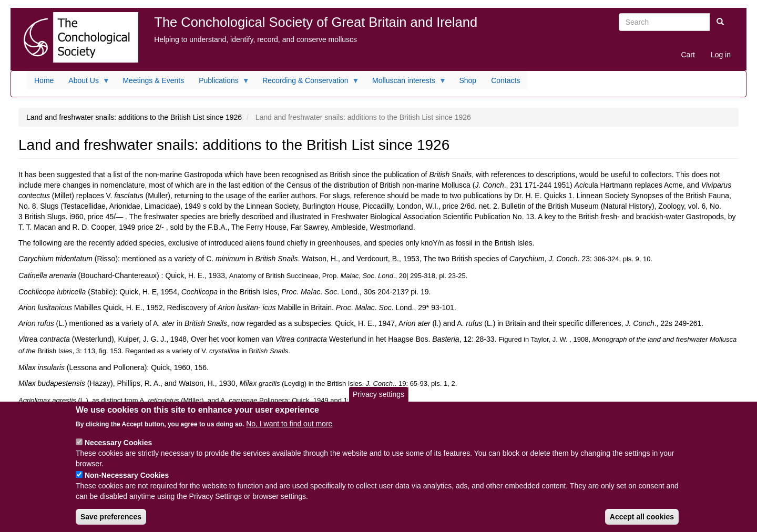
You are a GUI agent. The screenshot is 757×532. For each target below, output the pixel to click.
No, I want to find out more (289, 431)
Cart (688, 55)
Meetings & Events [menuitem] (153, 80)
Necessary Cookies (118, 450)
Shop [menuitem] (468, 80)
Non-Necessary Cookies (127, 483)
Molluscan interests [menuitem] (406, 83)
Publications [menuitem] (221, 83)
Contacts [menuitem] (505, 80)
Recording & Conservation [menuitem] (307, 83)
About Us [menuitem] (85, 83)
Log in (721, 55)
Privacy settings (378, 402)
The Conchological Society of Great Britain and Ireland (316, 22)
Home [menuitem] (44, 80)
